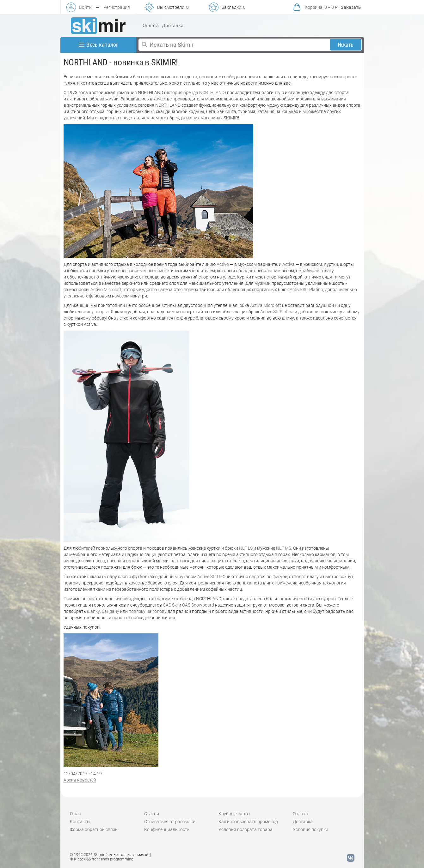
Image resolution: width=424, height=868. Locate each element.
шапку (93, 611)
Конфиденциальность (167, 829)
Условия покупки (310, 829)
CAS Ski (170, 605)
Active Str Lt (209, 577)
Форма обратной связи (94, 829)
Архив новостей (80, 780)
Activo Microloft (106, 290)
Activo (223, 264)
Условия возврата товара (246, 829)
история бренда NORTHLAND (195, 93)
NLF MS (284, 548)
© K (102, 859)
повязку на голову (148, 611)
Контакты (80, 822)
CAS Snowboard (198, 605)
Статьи (152, 814)
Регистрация (117, 7)
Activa (289, 264)
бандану (111, 611)
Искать (345, 45)
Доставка (173, 26)
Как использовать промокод (248, 822)
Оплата (151, 26)
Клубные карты (234, 814)
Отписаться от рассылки (170, 822)
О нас (75, 814)
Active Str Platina (277, 312)
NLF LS (246, 548)
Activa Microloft (266, 305)
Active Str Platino (306, 290)
